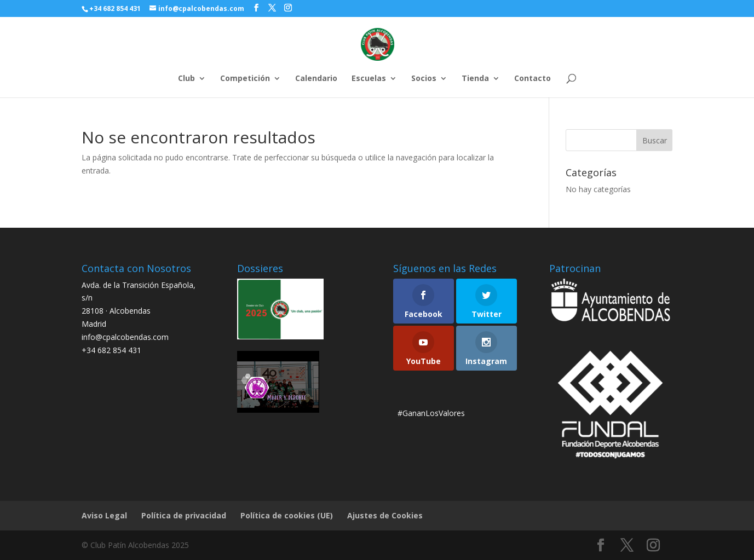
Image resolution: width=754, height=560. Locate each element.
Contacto (533, 79)
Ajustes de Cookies (385, 515)
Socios (424, 79)
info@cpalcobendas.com (125, 337)
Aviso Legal (104, 515)
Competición (245, 79)
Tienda (475, 79)
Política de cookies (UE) (287, 515)
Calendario (316, 79)
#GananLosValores (431, 413)
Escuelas (369, 79)
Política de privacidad (184, 515)
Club (186, 79)
